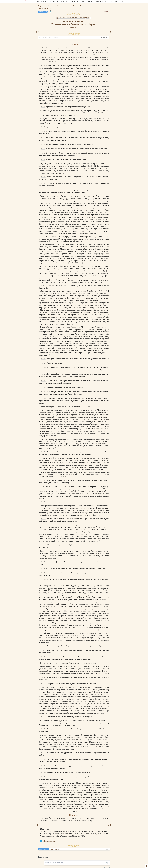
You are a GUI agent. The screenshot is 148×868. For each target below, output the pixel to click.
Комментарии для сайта (14, 867)
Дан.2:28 (75, 263)
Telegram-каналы (49, 841)
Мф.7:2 (97, 541)
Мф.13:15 (72, 303)
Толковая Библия (74, 21)
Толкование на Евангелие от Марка (73, 24)
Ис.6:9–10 (77, 308)
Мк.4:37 (43, 753)
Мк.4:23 (43, 502)
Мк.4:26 (43, 562)
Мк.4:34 (43, 684)
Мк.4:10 (43, 177)
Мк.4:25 (43, 545)
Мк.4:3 (43, 127)
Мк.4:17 (43, 381)
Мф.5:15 (63, 477)
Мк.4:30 (43, 646)
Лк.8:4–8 (86, 168)
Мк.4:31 (43, 650)
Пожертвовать (43, 12)
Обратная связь (55, 849)
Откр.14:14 (42, 620)
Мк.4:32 (43, 657)
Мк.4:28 (43, 573)
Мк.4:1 (43, 66)
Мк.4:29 (43, 579)
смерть (50, 348)
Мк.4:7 (43, 149)
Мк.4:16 (43, 374)
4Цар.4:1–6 (43, 541)
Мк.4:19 (43, 392)
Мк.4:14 (43, 363)
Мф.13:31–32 (90, 663)
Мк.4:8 (43, 153)
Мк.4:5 (43, 138)
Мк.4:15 (43, 367)
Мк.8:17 (102, 429)
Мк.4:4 (43, 131)
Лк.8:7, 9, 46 (102, 818)
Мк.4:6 (43, 145)
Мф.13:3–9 (91, 166)
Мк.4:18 (43, 387)
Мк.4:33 (43, 677)
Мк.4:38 (43, 759)
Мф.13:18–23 (85, 407)
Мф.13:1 (69, 101)
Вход (106, 12)
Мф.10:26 (43, 491)
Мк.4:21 (43, 452)
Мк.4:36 (43, 729)
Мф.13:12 (51, 558)
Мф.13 (101, 113)
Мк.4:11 (43, 183)
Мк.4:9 (43, 160)
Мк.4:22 (43, 480)
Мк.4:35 (43, 717)
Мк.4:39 (43, 766)
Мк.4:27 (43, 568)
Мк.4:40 (43, 773)
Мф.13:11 (101, 317)
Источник (73, 28)
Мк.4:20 (43, 398)
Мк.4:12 (43, 190)
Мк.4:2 (43, 107)
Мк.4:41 (43, 777)
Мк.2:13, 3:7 (52, 74)
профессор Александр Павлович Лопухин (73, 18)
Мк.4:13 (43, 359)
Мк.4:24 (43, 519)
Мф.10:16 (94, 818)
